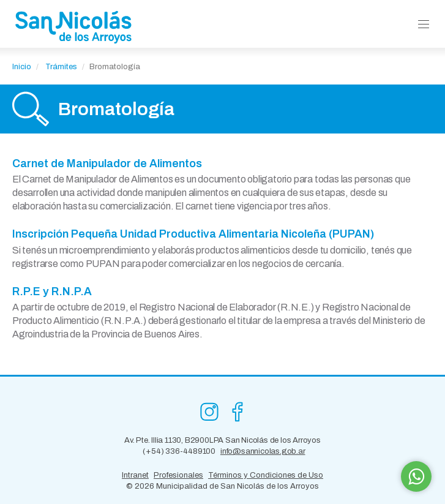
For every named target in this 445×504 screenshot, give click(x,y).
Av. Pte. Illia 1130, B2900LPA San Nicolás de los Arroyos (223, 440)
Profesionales (178, 475)
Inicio (22, 67)
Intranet (135, 475)
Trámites (61, 67)
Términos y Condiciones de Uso (266, 475)
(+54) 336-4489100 (179, 451)
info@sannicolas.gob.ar (263, 451)
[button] (424, 25)
